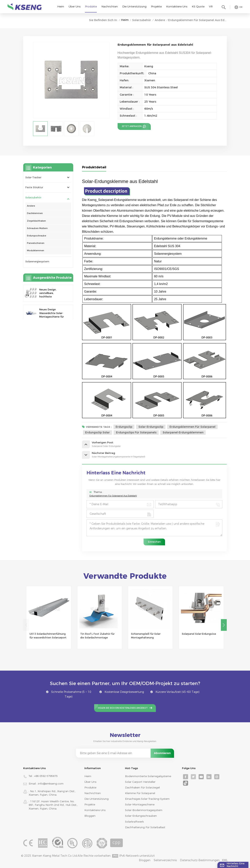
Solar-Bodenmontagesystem (144, 810)
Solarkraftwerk (134, 822)
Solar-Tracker (33, 177)
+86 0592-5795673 (46, 776)
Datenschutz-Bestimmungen (200, 860)
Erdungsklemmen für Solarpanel (192, 427)
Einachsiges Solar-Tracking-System (147, 799)
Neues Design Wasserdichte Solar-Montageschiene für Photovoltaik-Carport (52, 313)
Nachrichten (110, 6)
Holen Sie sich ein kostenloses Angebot (123, 708)
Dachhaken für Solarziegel (142, 787)
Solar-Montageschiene (140, 804)
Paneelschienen (36, 243)
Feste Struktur (34, 187)
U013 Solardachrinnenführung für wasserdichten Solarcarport (48, 636)
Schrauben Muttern (37, 228)
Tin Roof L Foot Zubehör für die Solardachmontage (97, 636)
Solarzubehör (142, 20)
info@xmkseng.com (51, 784)
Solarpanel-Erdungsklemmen (183, 432)
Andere (160, 20)
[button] (224, 625)
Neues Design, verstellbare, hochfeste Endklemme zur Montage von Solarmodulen (49, 293)
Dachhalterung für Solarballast (145, 827)
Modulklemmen (36, 251)
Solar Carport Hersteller (140, 782)
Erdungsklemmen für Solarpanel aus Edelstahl (113, 496)
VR (211, 6)
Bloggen (90, 816)
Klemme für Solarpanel (140, 793)
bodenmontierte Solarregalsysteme (148, 776)
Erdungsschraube (37, 236)
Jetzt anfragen (132, 126)
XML (225, 860)
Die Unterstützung (134, 6)
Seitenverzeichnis (165, 860)
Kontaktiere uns (177, 6)
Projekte (156, 6)
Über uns (75, 6)
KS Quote (198, 6)
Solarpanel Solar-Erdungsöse (199, 634)
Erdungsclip (124, 427)
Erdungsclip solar (97, 432)
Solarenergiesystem (37, 261)
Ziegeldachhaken (36, 221)
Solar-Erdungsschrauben (141, 816)
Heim (61, 6)
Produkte (91, 6)
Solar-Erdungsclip (151, 427)
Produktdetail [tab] (94, 167)
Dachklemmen (35, 213)
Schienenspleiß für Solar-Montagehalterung (146, 636)
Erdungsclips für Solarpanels (136, 432)
